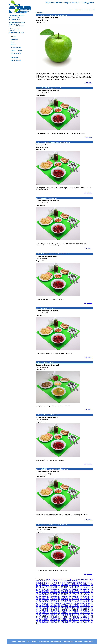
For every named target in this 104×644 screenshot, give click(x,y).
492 (43, 610)
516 (51, 611)
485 (81, 609)
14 (63, 579)
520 (62, 611)
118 (54, 585)
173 (89, 588)
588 (75, 616)
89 (39, 584)
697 (86, 623)
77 (72, 582)
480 (67, 609)
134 (40, 586)
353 (65, 600)
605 (65, 617)
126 (75, 585)
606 (67, 617)
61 (41, 582)
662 (48, 621)
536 (48, 613)
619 (45, 618)
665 (56, 621)
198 (43, 590)
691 (70, 623)
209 (73, 590)
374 (65, 602)
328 (54, 599)
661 (45, 621)
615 (92, 617)
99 (58, 584)
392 (56, 603)
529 (86, 611)
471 (43, 609)
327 (51, 599)
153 (92, 586)
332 (65, 599)
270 (67, 595)
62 (43, 582)
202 (54, 590)
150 (84, 586)
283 (45, 596)
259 (37, 595)
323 (40, 599)
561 (59, 614)
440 (73, 606)
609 (75, 617)
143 (65, 586)
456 (59, 607)
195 (92, 589)
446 (89, 606)
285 (51, 596)
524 (73, 611)
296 (81, 596)
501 (67, 610)
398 (72, 603)
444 (84, 606)
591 (84, 616)
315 (75, 597)
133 (37, 586)
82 (82, 582)
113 (40, 585)
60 (39, 582)
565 (70, 614)
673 (78, 621)
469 (37, 609)
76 (70, 582)
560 (56, 614)
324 (43, 599)
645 (59, 620)
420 (75, 604)
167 (73, 588)
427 (37, 606)
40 (56, 581)
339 (84, 599)
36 (49, 581)
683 (48, 623)
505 (78, 610)
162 (59, 588)
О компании (21, 641)
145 (70, 586)
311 (65, 597)
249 (67, 593)
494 (48, 610)
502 (70, 610)
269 (65, 595)
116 (48, 585)
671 (73, 621)
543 (67, 613)
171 (84, 588)
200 (48, 590)
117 (51, 585)
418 (70, 604)
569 (81, 614)
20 (74, 579)
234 (84, 592)
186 (67, 589)
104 (72, 584)
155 (40, 588)
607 (70, 617)
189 (75, 589)
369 (51, 602)
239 (40, 593)
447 (92, 606)
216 (92, 590)
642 (51, 620)
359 (81, 600)
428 (40, 606)
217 (37, 592)
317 (81, 597)
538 (54, 613)
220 (45, 592)
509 (89, 610)
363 (92, 600)
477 (59, 609)
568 (78, 614)
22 (78, 579)
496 (54, 610)
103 (69, 584)
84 (86, 582)
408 (43, 604)
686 (56, 623)
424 (86, 604)
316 (78, 597)
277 (86, 595)
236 (89, 592)
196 (37, 590)
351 (59, 600)
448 (37, 607)
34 (45, 581)
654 (84, 620)
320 (89, 597)
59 (37, 582)
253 (78, 593)
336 (75, 599)
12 (59, 579)
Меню (28, 641)
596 (40, 617)
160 (54, 588)
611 (81, 617)
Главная (13, 641)
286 (54, 596)
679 (37, 623)
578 (48, 616)
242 (48, 593)
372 (59, 602)
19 (72, 579)
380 (81, 602)
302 (40, 597)
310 (62, 597)
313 (70, 597)
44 (64, 581)
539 (56, 613)
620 (48, 618)
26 (86, 579)
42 (60, 581)
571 (86, 614)
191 (81, 589)
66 (50, 582)
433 (54, 606)
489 (92, 609)
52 (80, 581)
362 (89, 600)
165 (67, 588)
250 (70, 593)
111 (91, 584)
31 (39, 581)
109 (85, 584)
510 (92, 610)
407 (40, 604)
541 (62, 613)
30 (37, 581)
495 (51, 610)
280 (37, 596)
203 (56, 590)
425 (89, 604)
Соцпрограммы (89, 641)
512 (40, 611)
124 (70, 585)
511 (37, 611)
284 (48, 596)
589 (78, 616)
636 (92, 618)
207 (67, 590)
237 (92, 592)
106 (77, 584)
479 (65, 609)
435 (59, 606)
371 (56, 602)
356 (73, 600)
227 (65, 592)
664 (54, 621)
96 (52, 584)
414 (59, 604)
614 (89, 617)
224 (56, 592)
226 (62, 592)
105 (74, 584)
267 (59, 595)
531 (92, 611)
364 (37, 602)
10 (55, 579)
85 (88, 582)
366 (43, 602)
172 (86, 588)
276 (84, 595)
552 (92, 613)
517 (54, 611)
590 (81, 616)
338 (81, 599)
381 (84, 602)
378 (75, 602)
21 (76, 579)
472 (45, 609)
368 (48, 602)
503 (73, 610)
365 (40, 602)
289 (62, 596)
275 (81, 595)
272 (73, 595)
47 (70, 581)
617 (40, 618)
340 (86, 599)
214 (86, 590)
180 (51, 589)
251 (73, 593)
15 (64, 579)
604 (62, 617)
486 (84, 609)
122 (65, 585)
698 (89, 623)
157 (45, 588)
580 (54, 616)
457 (62, 607)
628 (70, 618)
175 (37, 589)
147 (75, 586)
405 (91, 603)
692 (73, 623)
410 (48, 604)
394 (61, 603)
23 (80, 579)
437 (65, 606)
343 (37, 600)
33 (43, 581)
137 (48, 586)
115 (45, 585)
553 (37, 614)
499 (62, 610)
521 (65, 611)
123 (67, 585)
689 (65, 623)
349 (54, 600)
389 (48, 603)
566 (73, 614)
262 (45, 595)
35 (47, 581)
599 (48, 617)
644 (56, 620)
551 (89, 613)
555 (43, 614)
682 (45, 623)
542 (65, 613)
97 (54, 584)
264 (51, 595)
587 (73, 616)
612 (84, 617)
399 (75, 603)
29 (92, 579)
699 (92, 623)
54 (84, 581)
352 (62, 600)
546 (75, 613)
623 (56, 618)
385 (37, 603)
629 (73, 618)
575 (40, 616)
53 (82, 581)
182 (56, 589)
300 (92, 596)
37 (50, 581)
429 (43, 606)
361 (86, 600)
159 (51, 588)
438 (67, 606)
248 (65, 593)
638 (40, 620)
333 (67, 599)
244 (54, 593)
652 (78, 620)
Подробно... (88, 83)
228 (67, 592)
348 (51, 600)
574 (37, 616)
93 (47, 584)
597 (43, 617)
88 (37, 584)
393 (58, 603)
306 (51, 597)
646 (62, 620)
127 (78, 585)
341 (89, 599)
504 (75, 610)
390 (51, 603)
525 (75, 611)
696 (84, 623)
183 (59, 589)
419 (73, 604)
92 (45, 584)
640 (45, 620)
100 (61, 584)
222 (51, 592)
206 (65, 590)
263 (48, 595)
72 (62, 582)
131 (89, 585)
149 (81, 586)
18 (70, 579)
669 (67, 621)
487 (86, 609)
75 (68, 582)
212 (81, 590)
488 (89, 609)
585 (67, 616)
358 (78, 600)
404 (89, 603)
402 (83, 603)
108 (82, 584)
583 (62, 616)
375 (67, 602)
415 (62, 604)
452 (48, 607)
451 (45, 607)
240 (43, 593)
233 (81, 592)
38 (52, 581)
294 (75, 596)
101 (63, 584)
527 (81, 611)
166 (70, 588)
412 (54, 604)
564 (67, 614)
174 (92, 588)
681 (43, 623)
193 (86, 589)
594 (92, 616)
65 (49, 582)
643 (54, 620)
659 (40, 621)
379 (78, 602)
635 (89, 618)
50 (76, 581)
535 (45, 613)
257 (89, 593)
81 (80, 582)
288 (59, 596)
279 (92, 595)
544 (70, 613)
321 (92, 597)
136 (45, 586)
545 (73, 613)
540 (59, 613)
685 (54, 623)
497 (56, 610)
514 (45, 611)
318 (84, 597)
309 (59, 597)
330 (59, 599)
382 (86, 602)
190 (78, 589)
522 (67, 611)
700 (37, 624)
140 (56, 586)
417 (67, 604)
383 (89, 602)
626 (65, 618)
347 (48, 600)
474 (51, 609)
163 (62, 588)
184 (62, 589)
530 (89, 611)
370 (54, 602)
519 (59, 611)
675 (84, 621)
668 (65, 621)
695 (81, 623)
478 (62, 609)
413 (56, 604)
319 (86, 597)
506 (81, 610)
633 (84, 618)
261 (43, 595)
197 (40, 590)
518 (56, 611)
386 (40, 603)
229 (70, 592)
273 (75, 595)
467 (89, 607)
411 (51, 604)
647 (65, 620)
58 (91, 581)
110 (88, 584)
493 (45, 610)
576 (43, 616)
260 (40, 595)
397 (69, 603)
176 (40, 589)
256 (86, 593)
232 (78, 592)
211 (78, 590)
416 (65, 604)
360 (84, 600)
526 (78, 611)
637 (37, 620)
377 (73, 602)
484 (78, 609)
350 (56, 600)
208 (70, 590)
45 (66, 581)
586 (70, 616)
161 (56, 588)
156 (43, 588)
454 (54, 607)
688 (62, 623)
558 (51, 614)
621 (51, 618)
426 (92, 604)
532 (37, 613)
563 (65, 614)
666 (59, 621)
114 (43, 585)
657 (92, 620)
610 (78, 617)
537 (51, 613)
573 (92, 614)
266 (56, 595)
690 (67, 623)
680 (40, 623)
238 (37, 593)
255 (84, 593)
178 (45, 589)
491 (40, 610)
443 (81, 606)
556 (45, 614)
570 (84, 614)
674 (81, 621)
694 (78, 623)
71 (60, 582)
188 (73, 589)
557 (48, 614)
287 (56, 596)
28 (90, 579)
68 (54, 582)
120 (59, 585)
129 (84, 585)
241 (45, 593)
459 (67, 607)
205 (62, 590)
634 (86, 618)
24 (82, 579)
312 (67, 597)
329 (56, 599)
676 (86, 621)
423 (84, 604)
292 (70, 596)
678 (92, 621)
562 (62, 614)
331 (62, 599)
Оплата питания (44, 641)
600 (51, 617)
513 (43, 611)
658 (37, 621)
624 (59, 618)
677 (89, 621)
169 (78, 588)
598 (45, 617)
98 (56, 584)
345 (43, 600)
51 (78, 581)
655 (86, 620)
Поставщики (78, 641)
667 (62, 621)
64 (47, 582)
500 (65, 610)
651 (75, 620)
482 (73, 609)
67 (52, 582)
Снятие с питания (56, 641)
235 (86, 592)
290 (65, 596)
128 (81, 585)
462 (75, 607)
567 (75, 614)
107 (80, 584)
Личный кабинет (68, 641)
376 (70, 602)
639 (43, 620)
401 (80, 603)
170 (81, 588)
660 (43, 621)
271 (70, 595)
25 (84, 579)
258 (92, 593)
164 (65, 588)
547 (78, 613)
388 (45, 603)
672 (75, 621)
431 (48, 606)
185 (65, 589)
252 (75, 593)
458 (65, 607)
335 (73, 599)
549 (84, 613)
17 (68, 579)
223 (54, 592)
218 (40, 592)
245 (56, 593)
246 (59, 593)
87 (91, 582)
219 (43, 592)
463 (78, 607)
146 (73, 586)
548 (81, 613)
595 (37, 617)
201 (51, 590)
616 (37, 618)
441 (75, 606)
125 (73, 585)
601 (54, 617)
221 (48, 592)
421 (78, 604)
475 (54, 609)
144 (67, 586)
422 (81, 604)
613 (86, 617)
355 (70, 600)
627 (67, 618)
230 (73, 592)
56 (88, 581)
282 (43, 596)
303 (43, 597)
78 (74, 582)
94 (49, 584)
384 (92, 602)
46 (68, 581)
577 (45, 616)
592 (86, 616)
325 (45, 599)
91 (43, 584)
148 (78, 586)
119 (56, 585)
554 (40, 614)
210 (75, 590)
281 (40, 596)
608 (73, 617)
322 (37, 599)
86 (89, 582)
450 (43, 607)
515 (48, 611)
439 (70, 606)
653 (81, 620)
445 (86, 606)
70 (58, 582)
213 (84, 590)
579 (51, 616)
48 (72, 581)
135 (43, 586)
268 (62, 595)
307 (54, 597)
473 (48, 609)
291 (67, 596)
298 (86, 596)
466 (86, 607)
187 (70, 589)
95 (50, 584)
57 (89, 581)
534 (43, 613)
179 (48, 589)
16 (66, 579)
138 (51, 586)
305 (48, 597)
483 (75, 609)
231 (75, 592)
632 (81, 618)
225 (59, 592)
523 (70, 611)
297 (84, 596)
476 (56, 609)
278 (89, 595)
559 (54, 614)
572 (89, 614)
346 (45, 600)
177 (43, 589)
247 (62, 593)
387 (43, 603)
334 (70, 599)
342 (92, 599)
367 (45, 602)
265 (54, 595)
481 (70, 609)
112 (37, 585)
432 (51, 606)
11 (57, 579)
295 (78, 596)
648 (67, 620)
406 (37, 604)
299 (89, 596)
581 (56, 616)
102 (66, 584)
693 (75, 623)
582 (59, 616)
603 (59, 617)
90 (41, 584)
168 (75, 588)
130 (86, 585)
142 (62, 586)
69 (56, 582)
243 (51, 593)
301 (37, 597)
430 (45, 606)
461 (73, 607)
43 (62, 581)
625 (62, 618)
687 (59, 623)
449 (40, 607)
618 (43, 618)
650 (73, 620)
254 (81, 593)
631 (78, 618)
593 (89, 616)
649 (70, 620)
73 (64, 582)
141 (59, 586)
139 (54, 586)
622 (54, 618)
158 (48, 588)
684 (51, 623)
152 (89, 586)
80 (78, 582)
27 (88, 579)
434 (56, 606)
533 (40, 613)
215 (89, 590)
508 (86, 610)
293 (73, 596)
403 (86, 603)
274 (78, 595)
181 (54, 589)
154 (37, 588)
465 (84, 607)
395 (64, 603)
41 (58, 581)
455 (56, 607)
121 (62, 585)
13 (61, 579)
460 (70, 607)
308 (56, 597)
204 (59, 590)
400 (78, 603)
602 (56, 617)
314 (73, 597)
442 (78, 606)
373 (62, 602)
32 (41, 581)
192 (84, 589)
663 (51, 621)
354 (67, 600)
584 (65, 616)
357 (75, 600)
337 (78, 599)
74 (66, 582)
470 (40, 609)
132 (92, 585)
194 (89, 589)
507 (84, 610)
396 (67, 603)
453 (51, 607)
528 (84, 611)
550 (86, 613)
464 (81, 607)
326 (48, 599)
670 (70, 621)
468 (92, 607)
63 (45, 582)
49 (74, 581)
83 (84, 582)
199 (45, 590)
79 (76, 582)
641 (48, 620)
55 (86, 581)
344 (40, 600)
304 (45, 597)
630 (75, 618)
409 (45, 604)
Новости (35, 641)
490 (37, 610)
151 (86, 586)
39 (54, 581)
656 (89, 620)
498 (59, 610)
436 (62, 606)
